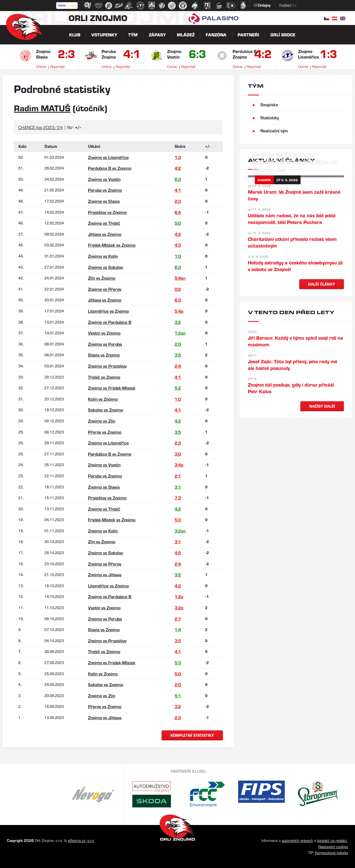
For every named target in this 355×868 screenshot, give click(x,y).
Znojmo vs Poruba (105, 344)
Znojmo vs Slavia (104, 201)
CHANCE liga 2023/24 (41, 127)
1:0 (178, 256)
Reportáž (57, 66)
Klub (75, 35)
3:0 (178, 454)
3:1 (178, 487)
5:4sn (180, 278)
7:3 (178, 498)
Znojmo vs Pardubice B (110, 322)
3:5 (178, 355)
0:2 (178, 289)
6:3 (197, 55)
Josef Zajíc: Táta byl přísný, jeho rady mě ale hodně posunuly (293, 364)
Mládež (186, 35)
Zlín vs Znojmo (102, 278)
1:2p (179, 596)
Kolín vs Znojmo (103, 399)
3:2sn (180, 531)
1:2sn (180, 333)
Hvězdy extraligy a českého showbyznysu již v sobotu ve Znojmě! (295, 266)
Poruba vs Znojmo (105, 190)
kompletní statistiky (192, 735)
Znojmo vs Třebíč (104, 223)
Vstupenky (104, 35)
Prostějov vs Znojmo (107, 212)
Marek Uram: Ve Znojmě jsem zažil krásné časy (294, 195)
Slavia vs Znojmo (104, 355)
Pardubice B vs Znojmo (110, 168)
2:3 (66, 55)
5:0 (178, 223)
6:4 (178, 212)
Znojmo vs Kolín (103, 256)
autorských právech (297, 840)
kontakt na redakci (332, 840)
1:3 (328, 55)
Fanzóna (216, 35)
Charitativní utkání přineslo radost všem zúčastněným (292, 242)
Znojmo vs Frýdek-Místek (112, 388)
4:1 (131, 55)
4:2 (262, 55)
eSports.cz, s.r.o (81, 840)
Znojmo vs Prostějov (107, 366)
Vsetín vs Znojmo (104, 333)
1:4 (178, 629)
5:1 (178, 696)
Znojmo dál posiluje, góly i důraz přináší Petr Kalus (291, 388)
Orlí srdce (283, 35)
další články (322, 284)
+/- (208, 146)
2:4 (178, 366)
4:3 (178, 245)
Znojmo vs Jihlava (105, 575)
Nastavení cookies (333, 846)
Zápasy (157, 35)
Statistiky (270, 118)
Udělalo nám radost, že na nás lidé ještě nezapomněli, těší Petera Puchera (292, 219)
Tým (133, 35)
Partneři (248, 35)
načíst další (322, 406)
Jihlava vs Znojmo (105, 234)
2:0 (178, 344)
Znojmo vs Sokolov (105, 267)
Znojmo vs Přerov (105, 289)
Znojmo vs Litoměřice (108, 157)
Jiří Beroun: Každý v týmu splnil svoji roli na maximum (295, 341)
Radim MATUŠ (42, 108)
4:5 (178, 553)
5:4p (179, 311)
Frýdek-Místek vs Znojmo (112, 245)
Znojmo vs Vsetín (104, 179)
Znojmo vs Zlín (102, 421)
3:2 (178, 322)
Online (41, 66)
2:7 (178, 619)
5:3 (178, 520)
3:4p (179, 465)
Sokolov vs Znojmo (105, 410)
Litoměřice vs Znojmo (108, 311)
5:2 (178, 388)
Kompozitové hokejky (332, 853)
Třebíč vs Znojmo (104, 377)
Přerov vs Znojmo (105, 432)
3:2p (179, 608)
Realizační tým (274, 131)
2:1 (178, 476)
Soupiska (269, 104)
